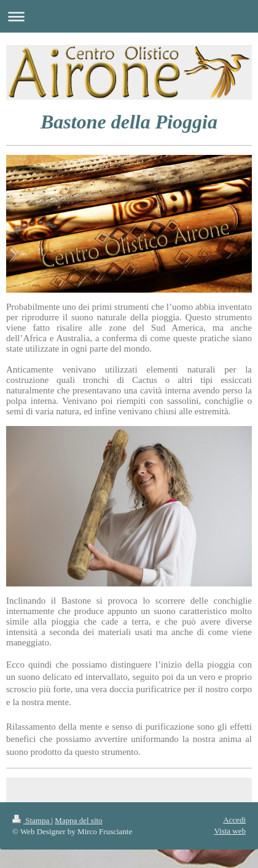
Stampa (32, 820)
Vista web (230, 831)
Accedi (234, 820)
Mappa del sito (78, 820)
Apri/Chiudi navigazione (129, 16)
